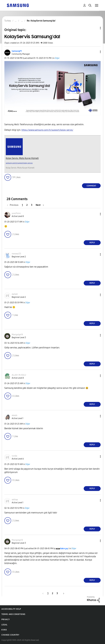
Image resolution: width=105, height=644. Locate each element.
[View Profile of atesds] (14, 415)
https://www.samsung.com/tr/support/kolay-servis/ (47, 130)
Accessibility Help (11, 609)
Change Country (10, 635)
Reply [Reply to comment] (92, 243)
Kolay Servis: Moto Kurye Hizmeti (22, 158)
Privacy (6, 619)
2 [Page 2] (27, 205)
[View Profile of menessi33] (16, 254)
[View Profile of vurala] (14, 456)
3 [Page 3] (32, 205)
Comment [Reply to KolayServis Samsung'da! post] (91, 186)
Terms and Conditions (13, 614)
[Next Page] (40, 205)
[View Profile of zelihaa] (15, 500)
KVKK (4, 630)
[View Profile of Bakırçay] (64, 549)
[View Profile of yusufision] (16, 213)
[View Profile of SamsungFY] (17, 51)
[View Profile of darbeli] (15, 294)
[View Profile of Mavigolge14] (17, 335)
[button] (96, 52)
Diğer (57, 58)
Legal (4, 625)
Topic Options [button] (96, 28)
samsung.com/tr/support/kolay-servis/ (19, 163)
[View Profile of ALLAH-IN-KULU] (19, 375)
